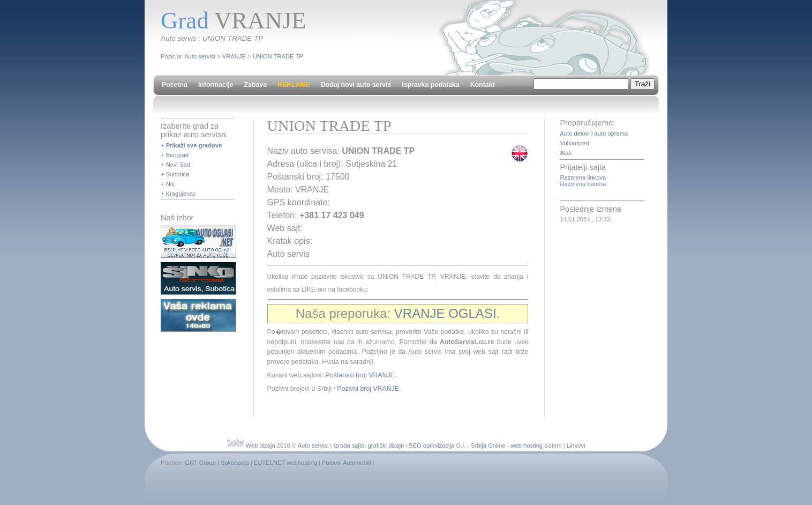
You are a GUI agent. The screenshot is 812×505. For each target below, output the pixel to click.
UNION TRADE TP (278, 56)
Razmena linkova (583, 177)
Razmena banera (583, 184)
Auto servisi (200, 56)
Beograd (177, 155)
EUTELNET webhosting (285, 463)
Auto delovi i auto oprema (594, 133)
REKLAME (294, 85)
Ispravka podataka (430, 85)
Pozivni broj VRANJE (368, 389)
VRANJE (234, 56)
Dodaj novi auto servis (356, 85)
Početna (175, 85)
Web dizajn (261, 445)
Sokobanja (235, 463)
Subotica (178, 174)
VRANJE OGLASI (445, 313)
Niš (170, 184)
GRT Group (200, 463)
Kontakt (483, 85)
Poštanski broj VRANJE (360, 375)
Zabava (255, 85)
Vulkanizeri (574, 143)
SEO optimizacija (431, 445)
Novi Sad (178, 165)
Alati (566, 153)
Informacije (216, 85)
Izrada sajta (349, 445)
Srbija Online (488, 445)
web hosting (527, 445)
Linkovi (576, 445)
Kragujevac (181, 194)
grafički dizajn (386, 445)
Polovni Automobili (346, 463)
